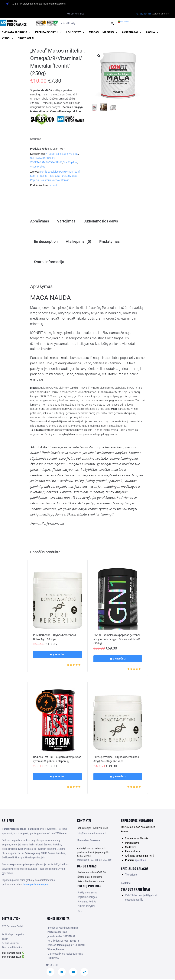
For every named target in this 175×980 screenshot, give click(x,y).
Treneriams (131, 876)
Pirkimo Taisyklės (86, 907)
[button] (17, 32)
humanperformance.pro (35, 886)
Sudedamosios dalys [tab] (101, 221)
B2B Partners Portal (13, 927)
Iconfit (53, 185)
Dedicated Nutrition (12, 949)
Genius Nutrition (10, 944)
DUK (80, 912)
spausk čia (141, 861)
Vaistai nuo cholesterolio (55, 180)
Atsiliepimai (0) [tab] (78, 242)
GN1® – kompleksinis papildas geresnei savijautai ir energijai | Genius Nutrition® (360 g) (117, 640)
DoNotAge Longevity (13, 936)
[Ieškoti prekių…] (84, 23)
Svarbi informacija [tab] (49, 263)
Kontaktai (126, 884)
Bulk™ (5, 940)
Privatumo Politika (87, 903)
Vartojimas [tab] (66, 221)
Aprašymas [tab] (40, 221)
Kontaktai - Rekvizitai (89, 841)
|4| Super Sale (53, 154)
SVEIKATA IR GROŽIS (42, 158)
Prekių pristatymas (87, 894)
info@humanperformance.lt (92, 835)
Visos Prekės (38, 167)
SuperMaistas (70, 154)
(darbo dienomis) (161, 14)
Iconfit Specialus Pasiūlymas (56, 172)
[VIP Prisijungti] (76, 14)
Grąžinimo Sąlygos (87, 898)
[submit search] (112, 23)
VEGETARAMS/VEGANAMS (46, 162)
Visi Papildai (70, 162)
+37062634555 (144, 14)
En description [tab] (46, 242)
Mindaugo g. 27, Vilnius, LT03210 (94, 861)
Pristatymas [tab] (109, 242)
